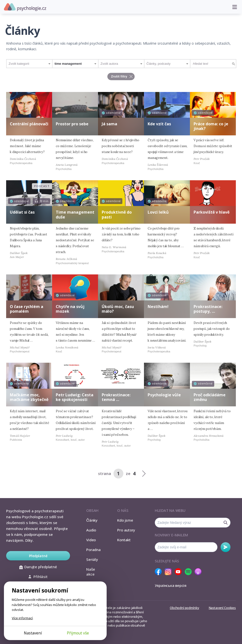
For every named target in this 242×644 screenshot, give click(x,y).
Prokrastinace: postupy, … (208, 309)
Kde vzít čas (159, 124)
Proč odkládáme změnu (210, 397)
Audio (91, 530)
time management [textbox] (68, 64)
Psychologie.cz (25, 7)
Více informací (22, 618)
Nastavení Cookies (222, 608)
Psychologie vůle (164, 395)
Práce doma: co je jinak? (211, 126)
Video (91, 540)
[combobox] (29, 64)
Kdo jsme (125, 520)
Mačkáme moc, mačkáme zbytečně (29, 397)
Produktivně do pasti (117, 214)
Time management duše (75, 214)
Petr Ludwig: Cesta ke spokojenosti (75, 397)
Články (92, 520)
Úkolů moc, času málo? (118, 309)
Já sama (109, 124)
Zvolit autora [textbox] (109, 64)
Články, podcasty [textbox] (158, 64)
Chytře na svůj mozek (70, 309)
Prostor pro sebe (72, 124)
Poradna (93, 550)
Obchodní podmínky (184, 608)
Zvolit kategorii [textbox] (19, 64)
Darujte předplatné (38, 567)
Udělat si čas (22, 212)
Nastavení (33, 633)
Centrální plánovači (29, 124)
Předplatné (38, 556)
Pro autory (126, 530)
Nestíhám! (158, 307)
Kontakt (124, 540)
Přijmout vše (78, 633)
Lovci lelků (158, 212)
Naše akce (91, 572)
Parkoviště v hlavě (212, 212)
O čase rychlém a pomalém (27, 309)
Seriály (92, 559)
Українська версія (171, 585)
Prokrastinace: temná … (116, 397)
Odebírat (226, 547)
